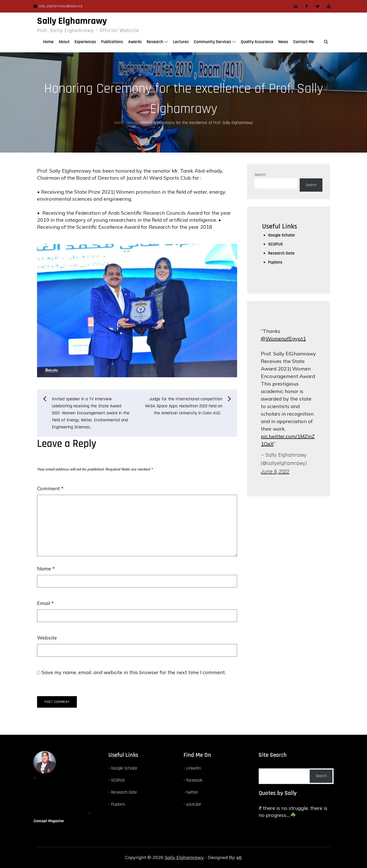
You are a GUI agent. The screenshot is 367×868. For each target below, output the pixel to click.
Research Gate (281, 253)
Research (157, 42)
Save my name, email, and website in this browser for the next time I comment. (134, 672)
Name (46, 569)
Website (47, 638)
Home (48, 42)
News (283, 42)
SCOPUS (276, 244)
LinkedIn (194, 768)
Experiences (85, 42)
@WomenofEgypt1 (283, 339)
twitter (192, 792)
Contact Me (304, 42)
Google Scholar (282, 235)
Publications (112, 42)
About (64, 42)
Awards (135, 42)
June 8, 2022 (275, 472)
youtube (194, 804)
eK (239, 857)
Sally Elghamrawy (72, 21)
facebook (194, 780)
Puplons (275, 262)
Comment (50, 488)
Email (45, 603)
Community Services (215, 42)
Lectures (181, 42)
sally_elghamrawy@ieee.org (58, 6)
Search (260, 175)
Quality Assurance (257, 42)
